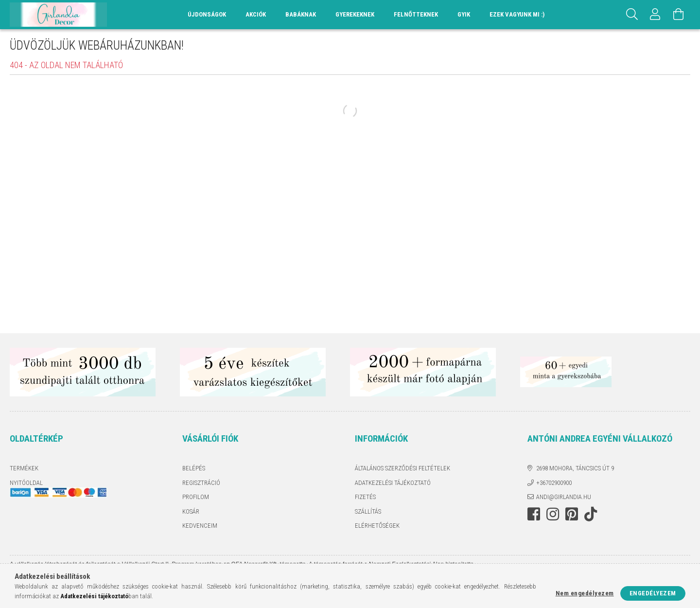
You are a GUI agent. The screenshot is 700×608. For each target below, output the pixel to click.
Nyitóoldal (26, 483)
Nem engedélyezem (585, 593)
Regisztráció (201, 483)
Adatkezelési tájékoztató (393, 483)
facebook (534, 514)
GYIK (464, 14)
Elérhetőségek (377, 526)
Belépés (194, 468)
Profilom (196, 497)
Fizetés (365, 497)
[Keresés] (632, 15)
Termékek (24, 468)
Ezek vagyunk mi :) (517, 14)
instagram (553, 514)
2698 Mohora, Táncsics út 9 (575, 468)
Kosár (191, 511)
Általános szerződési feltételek (402, 468)
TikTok (594, 514)
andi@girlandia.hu (564, 497)
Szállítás (368, 511)
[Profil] (655, 15)
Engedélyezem (653, 593)
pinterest (572, 514)
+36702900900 (554, 483)
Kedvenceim (200, 526)
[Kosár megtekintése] (679, 15)
